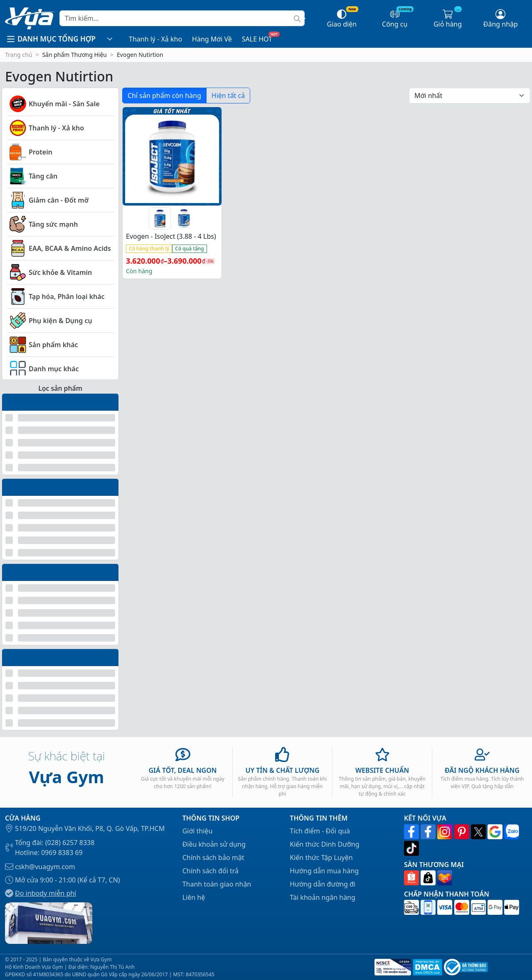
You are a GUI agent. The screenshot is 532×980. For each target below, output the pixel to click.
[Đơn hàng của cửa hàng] (470, 96)
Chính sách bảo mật (213, 857)
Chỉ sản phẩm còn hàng (164, 96)
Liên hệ (194, 897)
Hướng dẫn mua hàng (324, 871)
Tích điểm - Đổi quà (320, 831)
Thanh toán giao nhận (217, 884)
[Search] (182, 18)
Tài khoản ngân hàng (323, 897)
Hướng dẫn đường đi (323, 884)
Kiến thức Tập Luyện (321, 857)
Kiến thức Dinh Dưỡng (324, 844)
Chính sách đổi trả (211, 871)
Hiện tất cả (228, 96)
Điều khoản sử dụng (214, 844)
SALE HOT (257, 39)
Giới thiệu (198, 831)
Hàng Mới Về (212, 39)
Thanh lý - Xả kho (155, 39)
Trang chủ (18, 55)
